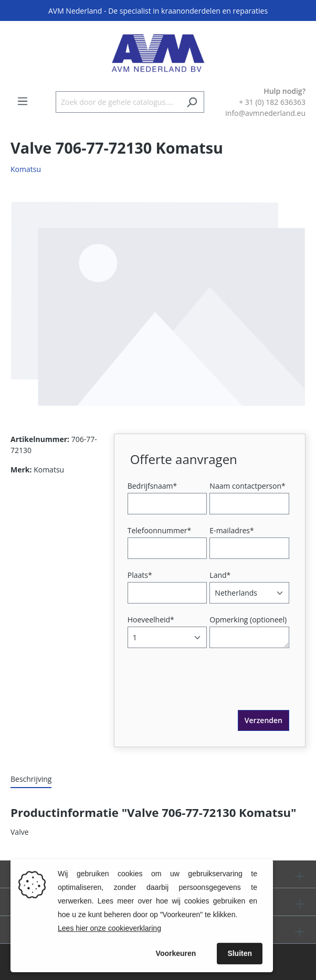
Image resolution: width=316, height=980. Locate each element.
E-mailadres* (231, 530)
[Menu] (23, 101)
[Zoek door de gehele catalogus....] (118, 102)
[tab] (31, 779)
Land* (220, 575)
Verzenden (264, 720)
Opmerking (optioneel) (248, 620)
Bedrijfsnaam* (152, 486)
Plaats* (140, 575)
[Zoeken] (192, 102)
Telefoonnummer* (160, 530)
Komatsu (26, 169)
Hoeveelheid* (151, 620)
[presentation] (210, 690)
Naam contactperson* (247, 486)
